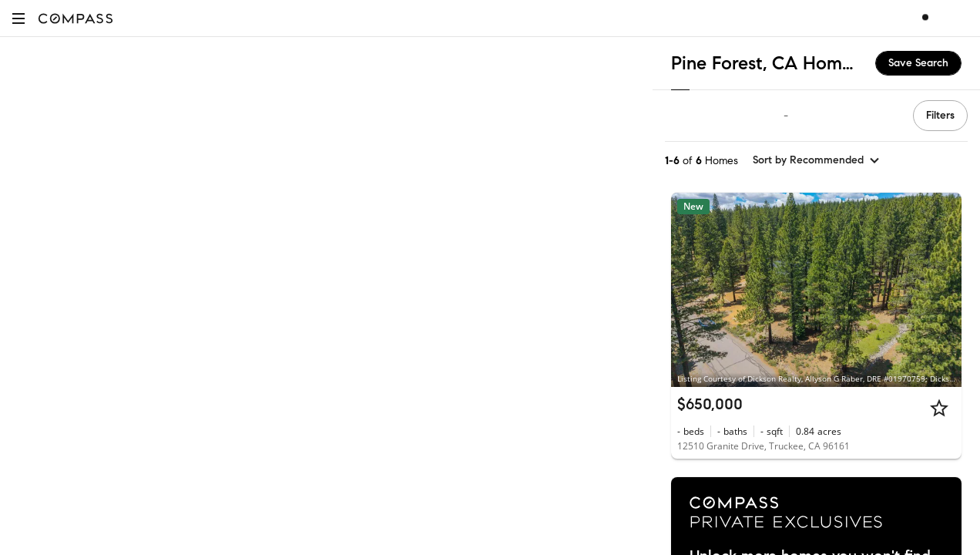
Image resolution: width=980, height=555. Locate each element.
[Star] (939, 408)
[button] (18, 18)
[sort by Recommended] (817, 160)
